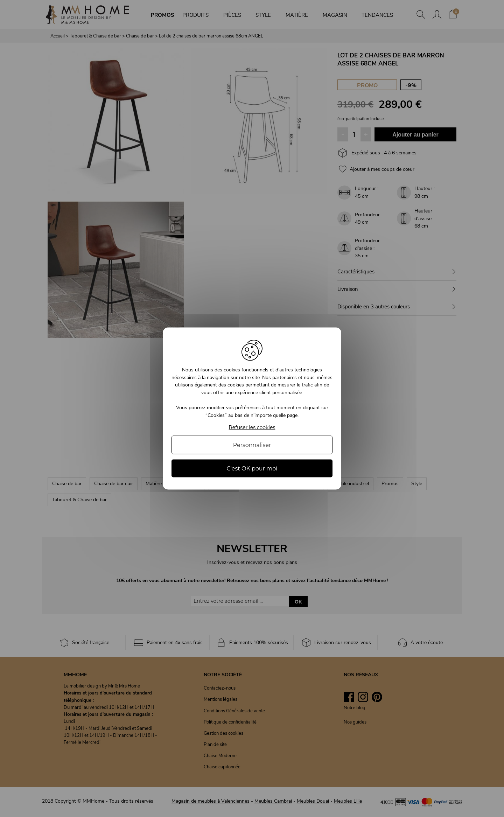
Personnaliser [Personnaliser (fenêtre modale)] (252, 445)
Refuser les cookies (252, 427)
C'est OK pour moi (252, 468)
